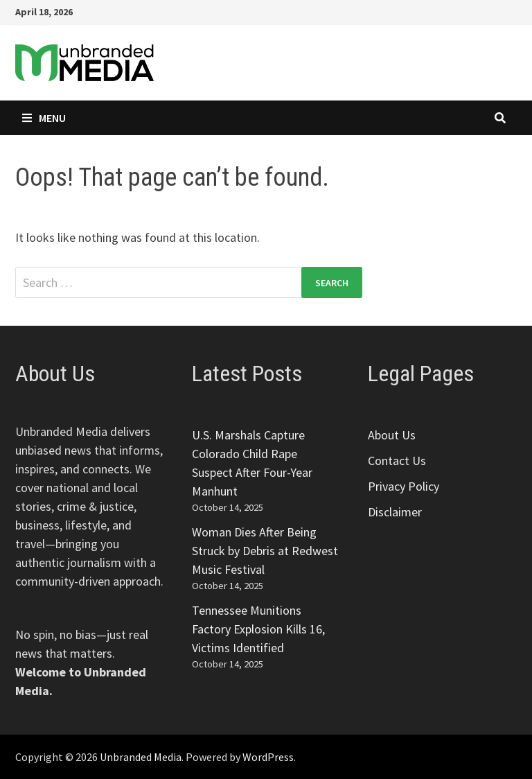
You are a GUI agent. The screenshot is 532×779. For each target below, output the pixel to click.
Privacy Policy (404, 486)
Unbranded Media (141, 757)
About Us (392, 435)
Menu (44, 118)
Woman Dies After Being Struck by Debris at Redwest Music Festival (265, 551)
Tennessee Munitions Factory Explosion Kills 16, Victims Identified (258, 629)
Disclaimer (395, 512)
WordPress (268, 757)
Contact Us (397, 461)
